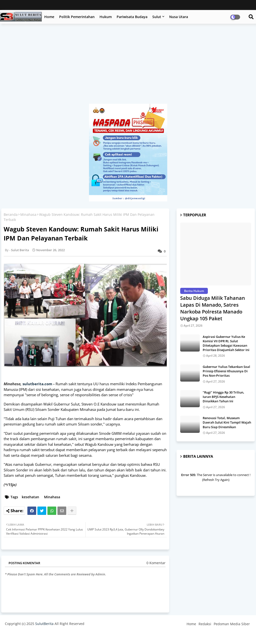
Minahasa (28, 214)
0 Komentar (156, 563)
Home (49, 17)
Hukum (106, 17)
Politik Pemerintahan (77, 17)
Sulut (157, 17)
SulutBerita (44, 624)
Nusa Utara (179, 17)
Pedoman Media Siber (232, 624)
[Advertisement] (128, 66)
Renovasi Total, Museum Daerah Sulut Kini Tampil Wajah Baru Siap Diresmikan (227, 422)
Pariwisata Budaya (132, 17)
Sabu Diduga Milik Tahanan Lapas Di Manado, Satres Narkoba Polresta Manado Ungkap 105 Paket (213, 308)
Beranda (11, 214)
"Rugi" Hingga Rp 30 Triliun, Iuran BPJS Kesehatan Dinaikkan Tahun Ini (223, 397)
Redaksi (205, 624)
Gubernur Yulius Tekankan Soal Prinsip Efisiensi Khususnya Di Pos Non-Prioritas (226, 371)
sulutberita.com (37, 384)
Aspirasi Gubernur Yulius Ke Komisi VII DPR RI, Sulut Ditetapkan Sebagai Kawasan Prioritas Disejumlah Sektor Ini (226, 343)
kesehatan (30, 497)
